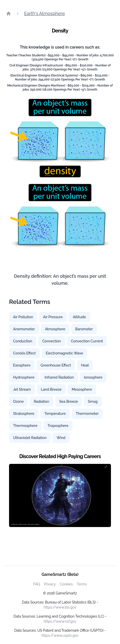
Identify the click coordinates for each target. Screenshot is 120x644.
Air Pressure (53, 317)
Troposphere (58, 426)
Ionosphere (93, 377)
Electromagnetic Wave (65, 353)
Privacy (50, 584)
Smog (93, 401)
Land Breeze (51, 389)
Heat (85, 365)
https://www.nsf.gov (60, 621)
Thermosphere (25, 426)
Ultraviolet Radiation (30, 438)
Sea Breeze (69, 401)
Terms (82, 584)
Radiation (41, 401)
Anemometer (24, 329)
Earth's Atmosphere (45, 13)
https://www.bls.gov (60, 607)
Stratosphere (24, 414)
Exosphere (22, 365)
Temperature (55, 414)
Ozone (18, 401)
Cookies (66, 584)
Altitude (79, 317)
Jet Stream (22, 389)
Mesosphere (82, 389)
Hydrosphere (24, 377)
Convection (52, 341)
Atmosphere (55, 329)
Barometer (84, 329)
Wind (61, 438)
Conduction (23, 341)
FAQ (37, 584)
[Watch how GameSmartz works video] (60, 495)
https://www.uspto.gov (60, 635)
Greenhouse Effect (56, 365)
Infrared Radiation (59, 377)
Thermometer (87, 414)
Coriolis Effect (24, 353)
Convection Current (87, 341)
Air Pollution (23, 317)
